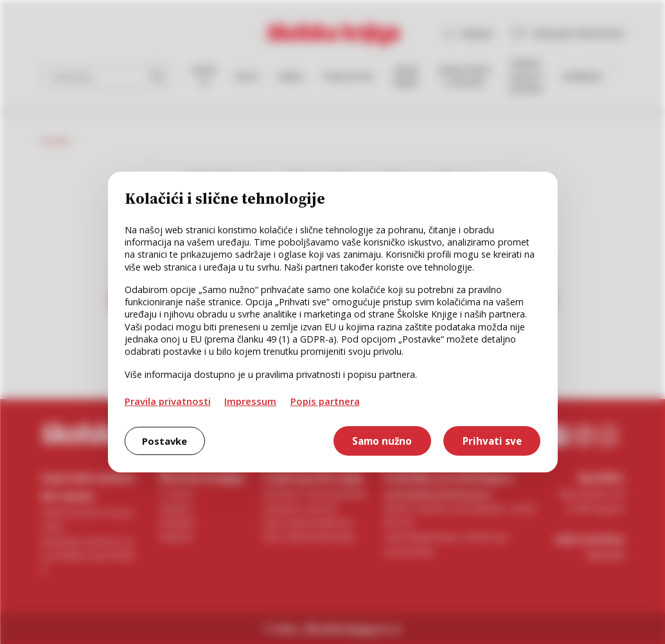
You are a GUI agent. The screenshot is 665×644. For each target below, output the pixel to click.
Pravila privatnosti (168, 401)
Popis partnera (325, 401)
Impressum (250, 401)
